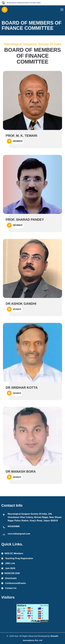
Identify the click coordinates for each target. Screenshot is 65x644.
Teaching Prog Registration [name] (17, 558)
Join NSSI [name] (8, 568)
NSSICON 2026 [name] (11, 573)
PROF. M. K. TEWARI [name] (21, 136)
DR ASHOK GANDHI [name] (21, 304)
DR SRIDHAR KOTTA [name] (22, 388)
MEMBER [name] (14, 309)
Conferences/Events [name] (14, 583)
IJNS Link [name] (8, 563)
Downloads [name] (9, 578)
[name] (14, 3)
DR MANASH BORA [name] (21, 472)
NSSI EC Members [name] (12, 553)
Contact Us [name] (9, 588)
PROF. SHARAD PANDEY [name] (25, 220)
